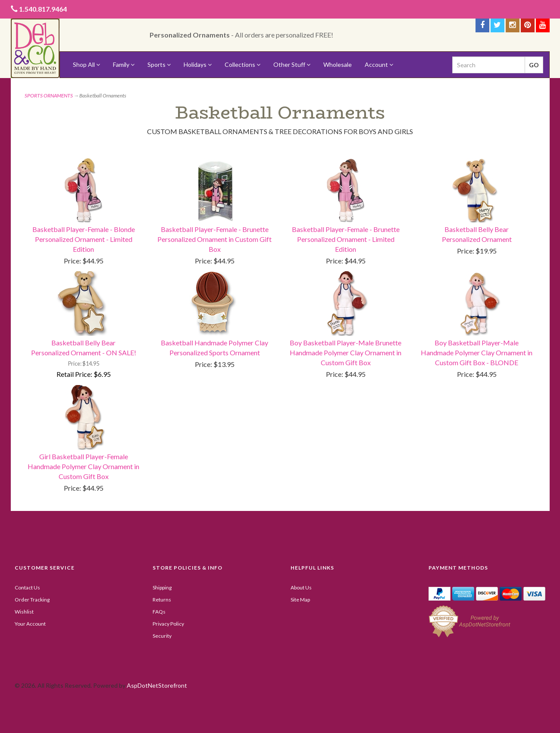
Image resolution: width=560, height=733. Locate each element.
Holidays (198, 64)
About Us (301, 587)
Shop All (86, 64)
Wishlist (24, 612)
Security (162, 636)
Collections (242, 64)
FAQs (159, 612)
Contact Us (27, 587)
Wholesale (338, 64)
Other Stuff (292, 64)
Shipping (162, 587)
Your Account (30, 624)
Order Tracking (32, 600)
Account (379, 64)
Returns (162, 600)
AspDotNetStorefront (157, 685)
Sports (159, 64)
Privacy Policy (168, 624)
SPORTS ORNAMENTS (49, 96)
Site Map (300, 600)
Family (124, 64)
